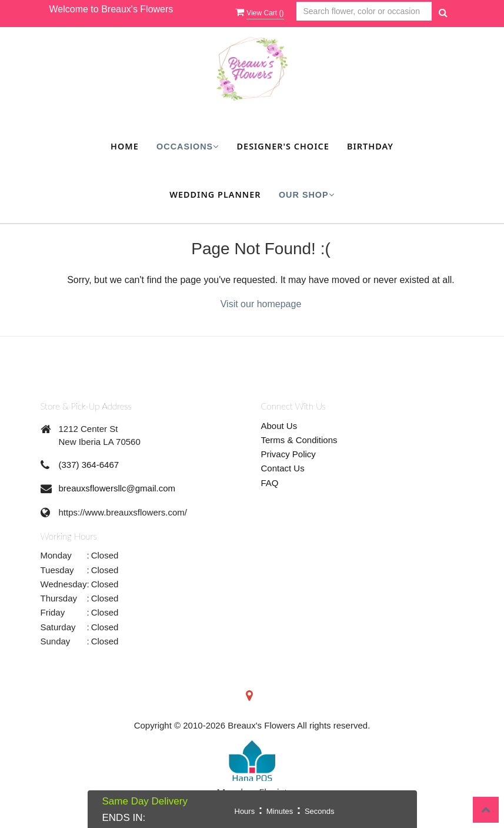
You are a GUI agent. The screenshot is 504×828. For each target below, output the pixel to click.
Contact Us (283, 468)
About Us (279, 426)
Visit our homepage (261, 304)
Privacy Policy (288, 454)
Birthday (370, 146)
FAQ (270, 483)
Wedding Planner (215, 194)
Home (125, 146)
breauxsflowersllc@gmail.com (117, 488)
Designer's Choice (283, 146)
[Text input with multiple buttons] (364, 11)
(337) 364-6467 (89, 465)
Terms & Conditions (299, 440)
